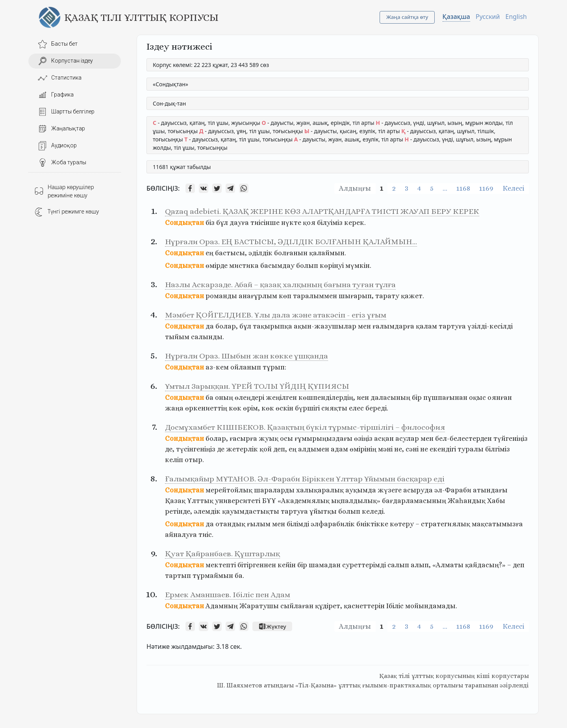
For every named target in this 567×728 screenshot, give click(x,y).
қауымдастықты (251, 511)
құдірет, (329, 606)
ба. (239, 576)
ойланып (246, 367)
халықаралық (320, 490)
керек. (355, 223)
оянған (500, 397)
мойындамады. (431, 606)
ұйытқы (323, 511)
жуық (269, 438)
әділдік (260, 253)
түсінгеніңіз (196, 449)
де (221, 449)
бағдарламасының (414, 501)
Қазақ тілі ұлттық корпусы (141, 17)
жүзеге (390, 490)
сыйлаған (297, 606)
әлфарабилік (333, 524)
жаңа (174, 408)
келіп (174, 460)
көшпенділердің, (327, 397)
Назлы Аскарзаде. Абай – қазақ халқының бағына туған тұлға (280, 285)
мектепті (221, 565)
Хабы (496, 501)
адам (339, 449)
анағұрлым (258, 296)
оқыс (477, 397)
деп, (280, 449)
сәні (412, 449)
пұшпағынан (445, 397)
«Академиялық (304, 501)
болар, (227, 326)
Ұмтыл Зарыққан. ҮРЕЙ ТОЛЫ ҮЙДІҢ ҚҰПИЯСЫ (257, 386)
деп (519, 565)
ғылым (259, 524)
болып (307, 266)
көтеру (402, 524)
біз (210, 223)
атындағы (490, 490)
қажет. (412, 296)
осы (286, 438)
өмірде (217, 266)
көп (285, 296)
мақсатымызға (497, 524)
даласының (390, 397)
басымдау (277, 266)
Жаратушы (259, 606)
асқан (384, 438)
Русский (488, 17)
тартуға (452, 326)
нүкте (291, 223)
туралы (471, 449)
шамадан (325, 565)
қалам (426, 326)
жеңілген (281, 397)
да (210, 326)
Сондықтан (184, 223)
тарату (387, 296)
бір (417, 397)
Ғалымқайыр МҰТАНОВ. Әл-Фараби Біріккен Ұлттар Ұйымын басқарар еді (305, 479)
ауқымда (361, 490)
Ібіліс (395, 606)
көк (235, 408)
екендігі (443, 449)
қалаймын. (328, 253)
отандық (230, 524)
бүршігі (307, 408)
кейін (287, 565)
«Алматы (448, 565)
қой (266, 449)
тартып (178, 576)
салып (398, 565)
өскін (284, 408)
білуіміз (330, 223)
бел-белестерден (463, 438)
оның (224, 397)
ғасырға (243, 438)
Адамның (222, 606)
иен (363, 397)
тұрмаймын (213, 576)
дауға (239, 223)
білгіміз (498, 449)
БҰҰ (269, 501)
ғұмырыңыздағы (323, 438)
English (516, 17)
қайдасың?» (485, 565)
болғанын (291, 253)
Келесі (513, 188)
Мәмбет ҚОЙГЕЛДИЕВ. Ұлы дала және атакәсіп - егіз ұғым (276, 315)
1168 (463, 188)
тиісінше (265, 223)
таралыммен (315, 296)
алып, (421, 565)
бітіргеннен (257, 565)
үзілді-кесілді (490, 326)
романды (221, 296)
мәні (385, 449)
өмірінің (363, 449)
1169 (486, 188)
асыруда (418, 490)
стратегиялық (446, 524)
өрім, (251, 408)
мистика (244, 266)
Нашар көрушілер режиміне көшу (64, 191)
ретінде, (179, 511)
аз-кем (217, 367)
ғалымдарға (393, 326)
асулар (407, 438)
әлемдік (207, 511)
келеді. (373, 511)
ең (209, 253)
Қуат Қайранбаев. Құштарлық (222, 554)
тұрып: (274, 367)
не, (399, 449)
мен (364, 326)
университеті (238, 501)
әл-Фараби (453, 490)
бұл (222, 223)
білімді (298, 524)
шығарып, (356, 296)
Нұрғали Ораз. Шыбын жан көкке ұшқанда (246, 356)
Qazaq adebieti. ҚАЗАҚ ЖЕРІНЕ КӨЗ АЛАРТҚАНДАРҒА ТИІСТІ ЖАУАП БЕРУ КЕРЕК (322, 211)
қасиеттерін (364, 606)
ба (209, 397)
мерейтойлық (229, 490)
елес (356, 408)
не (424, 449)
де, (170, 449)
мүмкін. (358, 266)
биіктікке (372, 524)
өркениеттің (206, 408)
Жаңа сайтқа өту (407, 17)
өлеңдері (249, 397)
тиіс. (206, 535)
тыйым (177, 337)
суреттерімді (364, 565)
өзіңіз (363, 438)
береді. (377, 408)
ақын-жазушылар (325, 326)
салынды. (208, 337)
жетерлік (242, 449)
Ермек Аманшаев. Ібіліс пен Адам (228, 595)
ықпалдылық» (356, 501)
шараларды (274, 490)
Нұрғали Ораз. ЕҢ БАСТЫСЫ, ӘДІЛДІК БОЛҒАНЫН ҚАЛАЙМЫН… (291, 242)
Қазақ (175, 501)
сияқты (334, 408)
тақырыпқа (272, 326)
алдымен (314, 449)
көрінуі (332, 266)
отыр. (194, 460)
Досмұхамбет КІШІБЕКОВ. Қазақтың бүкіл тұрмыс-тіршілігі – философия (305, 427)
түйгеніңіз (510, 438)
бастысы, (231, 253)
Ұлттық (200, 501)
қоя (309, 223)
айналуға (181, 535)
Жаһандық (467, 501)
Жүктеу (272, 626)
